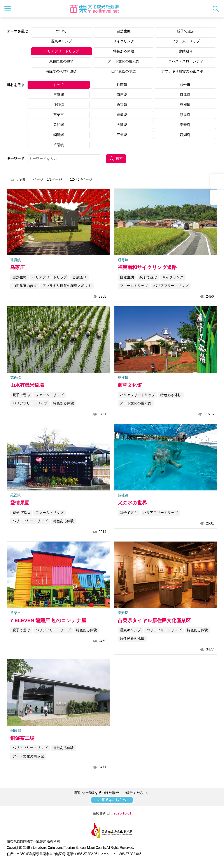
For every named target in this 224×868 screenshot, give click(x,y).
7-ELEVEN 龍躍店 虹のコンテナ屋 (48, 620)
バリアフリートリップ (61, 51)
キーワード (16, 158)
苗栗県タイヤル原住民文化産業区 (154, 620)
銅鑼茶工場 (22, 738)
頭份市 (185, 85)
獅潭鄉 (185, 95)
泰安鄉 (185, 125)
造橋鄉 (122, 115)
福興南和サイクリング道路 (147, 267)
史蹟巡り (186, 51)
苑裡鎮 (185, 105)
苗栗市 (59, 115)
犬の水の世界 (132, 503)
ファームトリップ (186, 41)
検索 (119, 158)
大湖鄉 (122, 125)
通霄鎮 (122, 105)
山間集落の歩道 (124, 71)
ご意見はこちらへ (112, 800)
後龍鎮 (59, 105)
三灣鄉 (59, 95)
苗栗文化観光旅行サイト (94, 9)
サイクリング (124, 41)
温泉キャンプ (61, 41)
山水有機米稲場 (27, 385)
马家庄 (17, 267)
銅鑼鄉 (59, 135)
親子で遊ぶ (186, 31)
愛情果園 (20, 503)
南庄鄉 (122, 95)
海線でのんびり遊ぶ (61, 71)
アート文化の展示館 (124, 61)
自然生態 (124, 31)
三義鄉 (122, 135)
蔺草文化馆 (130, 385)
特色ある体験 (124, 51)
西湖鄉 (185, 135)
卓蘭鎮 (59, 145)
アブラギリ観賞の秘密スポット (186, 71)
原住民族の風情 (61, 61)
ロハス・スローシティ (186, 61)
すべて (61, 31)
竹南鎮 (122, 85)
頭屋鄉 (185, 115)
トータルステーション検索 (217, 9)
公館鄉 (59, 125)
